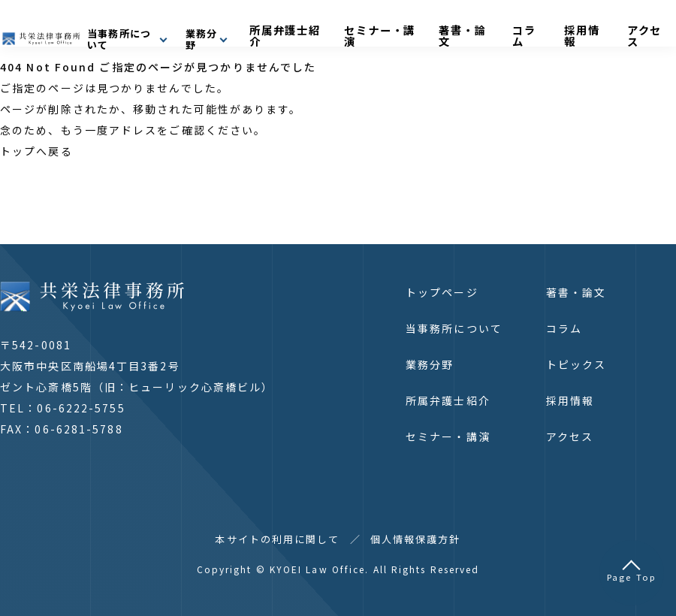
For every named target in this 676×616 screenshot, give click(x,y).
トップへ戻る (36, 151)
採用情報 (616, 27)
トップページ (442, 292)
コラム (571, 27)
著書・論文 (521, 27)
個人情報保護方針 (416, 539)
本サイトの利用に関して (277, 539)
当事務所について (454, 328)
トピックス (576, 364)
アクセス (570, 436)
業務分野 (430, 364)
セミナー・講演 (450, 27)
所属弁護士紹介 (368, 27)
